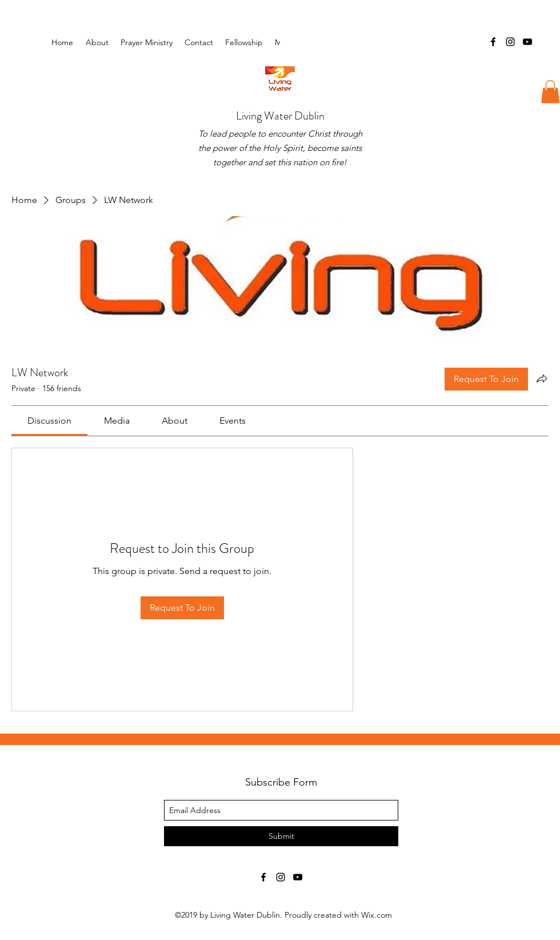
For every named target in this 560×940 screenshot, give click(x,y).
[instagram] (510, 42)
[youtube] (527, 42)
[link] (49, 421)
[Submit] (281, 836)
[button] (244, 42)
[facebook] (493, 42)
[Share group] (542, 379)
